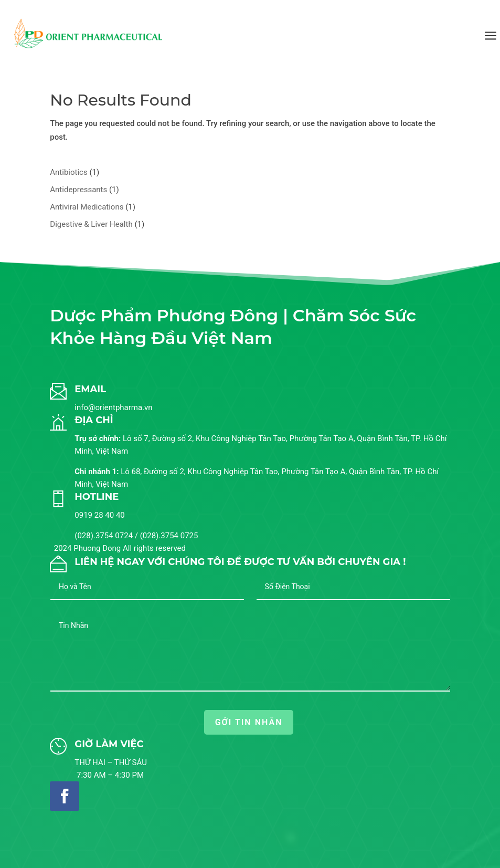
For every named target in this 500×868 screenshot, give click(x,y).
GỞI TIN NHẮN (249, 722)
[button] (471, 844)
